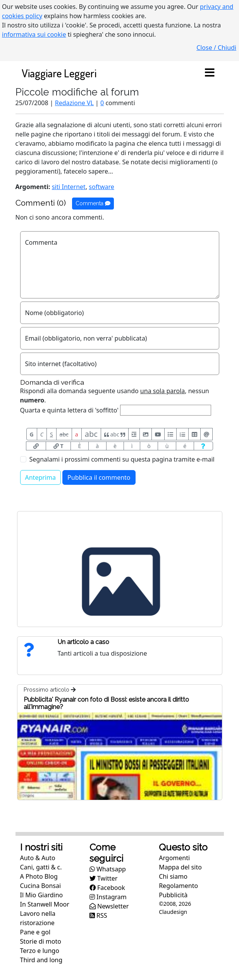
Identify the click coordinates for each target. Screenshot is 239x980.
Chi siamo (173, 876)
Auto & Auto (38, 858)
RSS (98, 915)
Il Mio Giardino (42, 895)
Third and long (41, 960)
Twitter (104, 878)
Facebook (107, 888)
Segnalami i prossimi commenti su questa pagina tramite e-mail (122, 459)
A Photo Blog (39, 876)
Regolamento (178, 886)
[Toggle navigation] (210, 73)
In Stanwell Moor (45, 904)
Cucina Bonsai (41, 886)
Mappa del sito (180, 867)
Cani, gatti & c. (41, 867)
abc (64, 434)
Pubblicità (173, 895)
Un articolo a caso (83, 642)
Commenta (93, 203)
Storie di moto (41, 941)
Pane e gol (35, 932)
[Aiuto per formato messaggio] (203, 446)
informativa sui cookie (34, 34)
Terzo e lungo (40, 951)
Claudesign (173, 912)
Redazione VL (74, 103)
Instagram (108, 897)
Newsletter (109, 906)
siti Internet (69, 187)
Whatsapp (108, 869)
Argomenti (174, 858)
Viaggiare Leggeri (59, 73)
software (101, 187)
